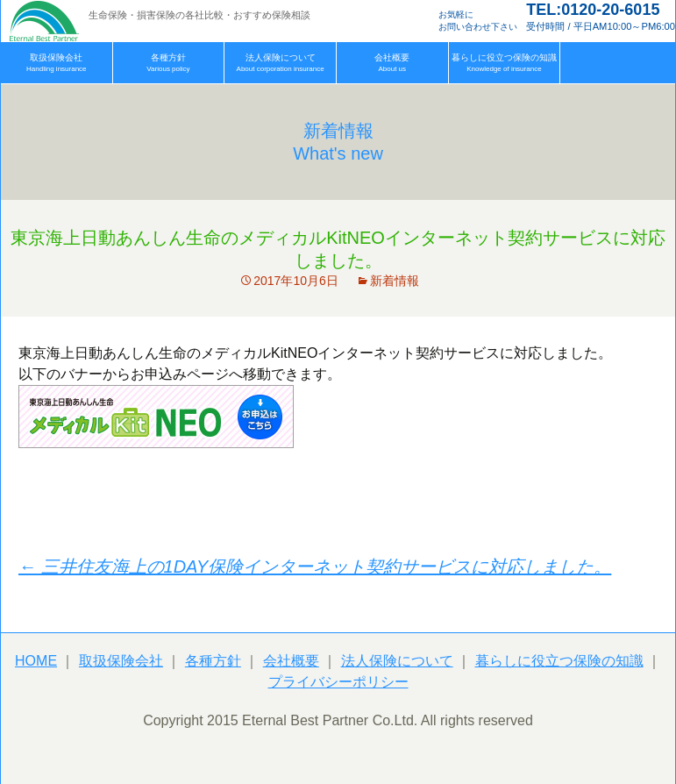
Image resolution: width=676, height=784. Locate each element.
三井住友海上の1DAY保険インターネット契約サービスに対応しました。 (315, 567)
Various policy (168, 63)
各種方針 (213, 661)
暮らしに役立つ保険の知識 (559, 661)
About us (392, 63)
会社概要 (291, 661)
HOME (36, 661)
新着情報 (395, 281)
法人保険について (397, 661)
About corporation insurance (281, 63)
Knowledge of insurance (504, 63)
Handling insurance (57, 63)
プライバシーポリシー (338, 682)
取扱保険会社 (121, 661)
